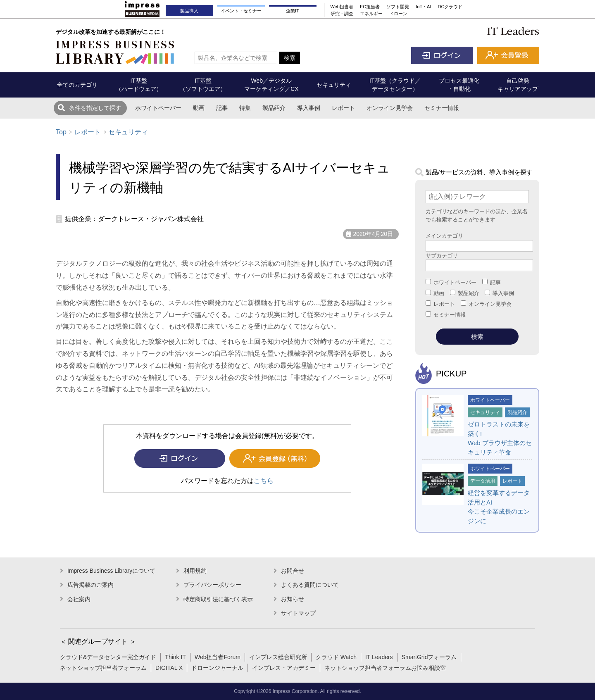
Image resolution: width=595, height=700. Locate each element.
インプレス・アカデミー (284, 668)
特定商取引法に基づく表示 (218, 599)
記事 (222, 108)
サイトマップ (298, 613)
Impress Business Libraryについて (111, 571)
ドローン (398, 14)
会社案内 (79, 599)
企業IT (293, 11)
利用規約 (195, 571)
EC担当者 (370, 7)
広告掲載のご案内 (90, 585)
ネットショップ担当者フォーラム (103, 668)
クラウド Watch (336, 657)
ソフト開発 (398, 7)
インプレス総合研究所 (278, 657)
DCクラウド (450, 7)
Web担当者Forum (218, 657)
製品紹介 (274, 108)
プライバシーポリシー (212, 585)
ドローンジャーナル (217, 668)
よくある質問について (310, 585)
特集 (245, 108)
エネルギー (371, 14)
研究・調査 (342, 14)
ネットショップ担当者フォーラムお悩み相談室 (385, 668)
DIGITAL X (169, 668)
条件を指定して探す (95, 108)
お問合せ (293, 571)
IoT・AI (423, 7)
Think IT (175, 657)
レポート (343, 108)
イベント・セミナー (241, 11)
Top (61, 132)
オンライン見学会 (390, 108)
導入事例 (309, 108)
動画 (199, 108)
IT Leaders (379, 657)
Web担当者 (342, 7)
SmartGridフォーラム (429, 657)
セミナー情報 (442, 108)
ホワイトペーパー (158, 108)
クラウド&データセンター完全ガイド (108, 657)
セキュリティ (128, 132)
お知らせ (293, 599)
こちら (264, 481)
